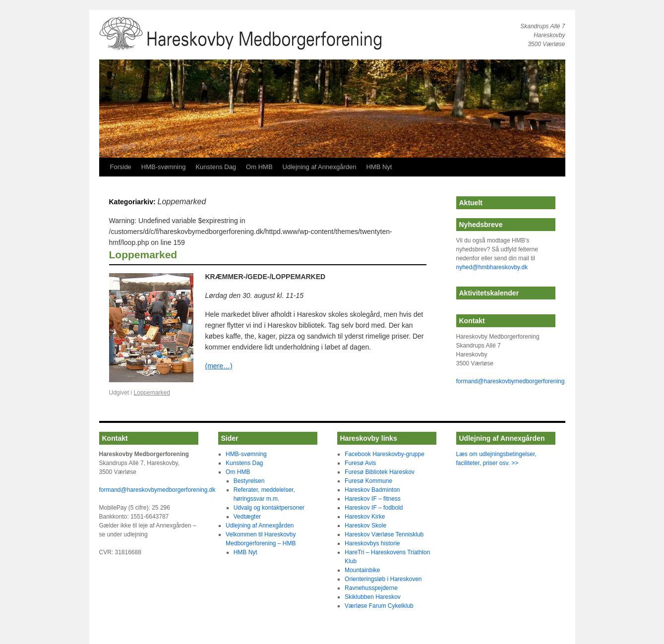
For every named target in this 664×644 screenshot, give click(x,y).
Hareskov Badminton (372, 490)
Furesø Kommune (368, 481)
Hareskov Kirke (365, 517)
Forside (121, 167)
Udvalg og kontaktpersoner (269, 508)
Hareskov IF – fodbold (374, 508)
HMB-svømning (164, 167)
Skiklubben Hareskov (373, 597)
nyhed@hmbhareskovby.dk (492, 267)
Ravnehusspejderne (371, 588)
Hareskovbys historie (372, 543)
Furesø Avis (360, 463)
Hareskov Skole (365, 526)
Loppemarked (143, 255)
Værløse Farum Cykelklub (379, 606)
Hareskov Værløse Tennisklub (384, 534)
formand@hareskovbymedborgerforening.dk (514, 381)
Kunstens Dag (216, 167)
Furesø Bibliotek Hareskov (380, 472)
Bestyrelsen (249, 481)
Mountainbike (362, 570)
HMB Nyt (379, 167)
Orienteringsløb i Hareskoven (383, 579)
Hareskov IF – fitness (373, 499)
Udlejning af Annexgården (320, 167)
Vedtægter (247, 517)
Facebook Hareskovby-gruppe (385, 454)
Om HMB (259, 167)
